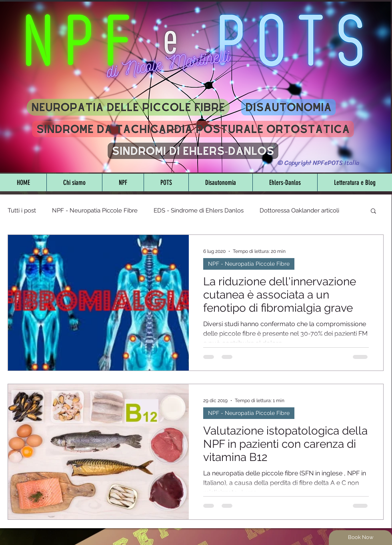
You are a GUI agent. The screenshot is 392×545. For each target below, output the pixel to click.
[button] (373, 211)
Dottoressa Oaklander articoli (299, 210)
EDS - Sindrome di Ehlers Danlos (199, 210)
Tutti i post (22, 210)
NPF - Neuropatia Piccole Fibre (95, 210)
